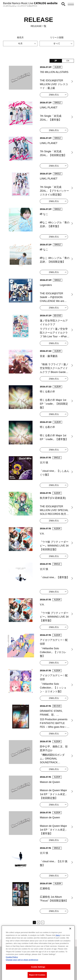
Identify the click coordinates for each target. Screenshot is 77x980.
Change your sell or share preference (22, 969)
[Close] (70, 938)
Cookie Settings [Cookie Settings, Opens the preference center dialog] (38, 976)
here (58, 944)
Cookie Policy (12, 966)
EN (68, 61)
